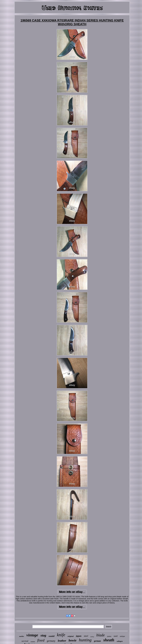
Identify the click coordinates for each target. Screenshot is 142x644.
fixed (41, 640)
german (97, 641)
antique (122, 636)
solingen (120, 641)
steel (86, 636)
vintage (32, 635)
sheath (109, 640)
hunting (85, 640)
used (116, 636)
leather (62, 641)
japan (79, 636)
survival (25, 641)
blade (101, 635)
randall (52, 636)
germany (51, 641)
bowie (73, 640)
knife (61, 635)
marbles (22, 636)
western (33, 642)
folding (92, 637)
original (71, 636)
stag (43, 635)
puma (109, 636)
